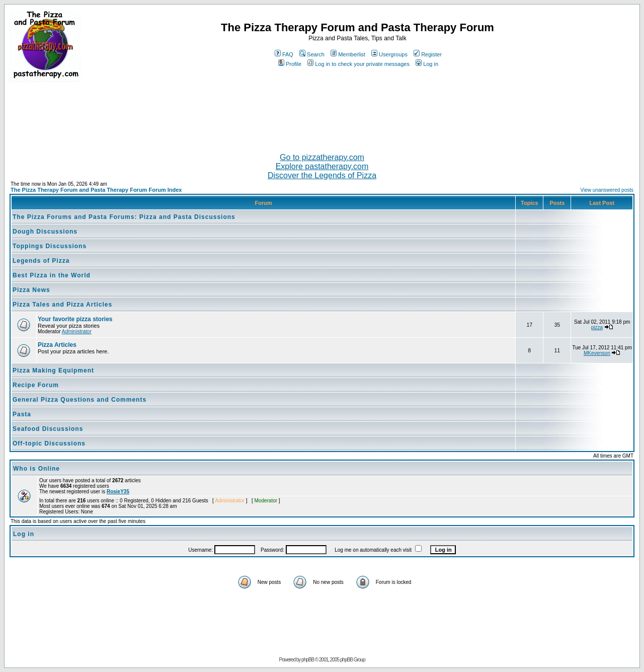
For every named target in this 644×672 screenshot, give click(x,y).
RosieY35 (118, 492)
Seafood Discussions (48, 429)
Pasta (22, 414)
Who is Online (36, 469)
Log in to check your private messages (358, 64)
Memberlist (348, 54)
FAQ (284, 54)
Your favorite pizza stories (75, 319)
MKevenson (597, 353)
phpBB (308, 660)
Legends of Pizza (41, 261)
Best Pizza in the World (52, 275)
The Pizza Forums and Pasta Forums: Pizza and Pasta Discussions (124, 217)
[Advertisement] (322, 113)
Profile (290, 64)
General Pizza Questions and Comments (79, 400)
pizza (597, 327)
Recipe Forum (36, 385)
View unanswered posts (607, 190)
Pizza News (31, 290)
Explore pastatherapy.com (322, 166)
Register (428, 54)
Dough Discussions (45, 232)
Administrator (77, 331)
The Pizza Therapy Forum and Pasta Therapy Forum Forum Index (96, 190)
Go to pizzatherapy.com (322, 157)
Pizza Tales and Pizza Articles (62, 305)
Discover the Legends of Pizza (322, 175)
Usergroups (389, 54)
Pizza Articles (57, 345)
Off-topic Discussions (49, 443)
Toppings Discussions (50, 246)
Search (312, 54)
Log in (427, 64)
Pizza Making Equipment (53, 370)
